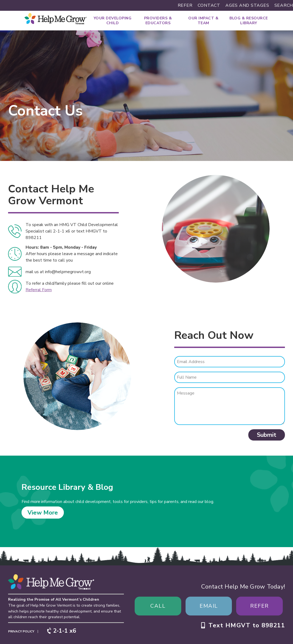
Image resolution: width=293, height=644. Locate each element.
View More (43, 513)
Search (284, 5)
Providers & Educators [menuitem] (158, 21)
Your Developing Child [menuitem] (113, 21)
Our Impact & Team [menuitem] (203, 21)
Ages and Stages (247, 5)
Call (158, 606)
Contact (209, 5)
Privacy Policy (21, 631)
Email (209, 606)
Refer (185, 5)
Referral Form (39, 290)
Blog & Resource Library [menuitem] (249, 21)
